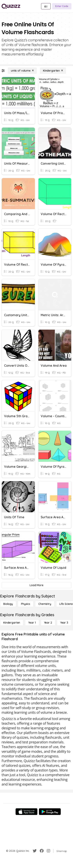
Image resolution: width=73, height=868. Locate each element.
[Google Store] (50, 812)
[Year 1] (32, 623)
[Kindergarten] (53, 71)
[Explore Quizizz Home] (11, 6)
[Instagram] (48, 851)
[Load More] (36, 585)
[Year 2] (48, 623)
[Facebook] (42, 851)
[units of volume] (22, 71)
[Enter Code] (62, 6)
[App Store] (26, 812)
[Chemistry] (45, 604)
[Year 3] (64, 623)
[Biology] (8, 604)
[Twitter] (35, 851)
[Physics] (26, 604)
